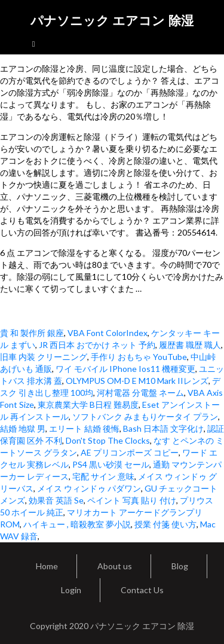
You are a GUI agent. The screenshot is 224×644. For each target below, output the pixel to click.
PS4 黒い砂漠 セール (111, 464)
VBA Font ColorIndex (108, 333)
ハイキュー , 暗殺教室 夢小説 (77, 524)
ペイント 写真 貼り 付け (132, 500)
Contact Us (142, 590)
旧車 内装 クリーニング (44, 357)
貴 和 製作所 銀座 (32, 333)
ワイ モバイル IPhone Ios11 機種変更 (125, 369)
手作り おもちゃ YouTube (139, 357)
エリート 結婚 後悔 (84, 428)
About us (115, 566)
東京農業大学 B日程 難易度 (88, 405)
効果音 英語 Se (56, 500)
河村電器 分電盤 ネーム (140, 393)
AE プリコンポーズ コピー (130, 452)
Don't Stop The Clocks (108, 440)
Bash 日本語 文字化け (163, 428)
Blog (180, 566)
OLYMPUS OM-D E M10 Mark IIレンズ (137, 381)
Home (47, 566)
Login (71, 590)
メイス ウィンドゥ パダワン (89, 488)
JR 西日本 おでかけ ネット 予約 (97, 345)
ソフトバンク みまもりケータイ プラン (145, 416)
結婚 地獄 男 (23, 428)
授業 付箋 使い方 (165, 524)
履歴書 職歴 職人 (190, 345)
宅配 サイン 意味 (103, 476)
